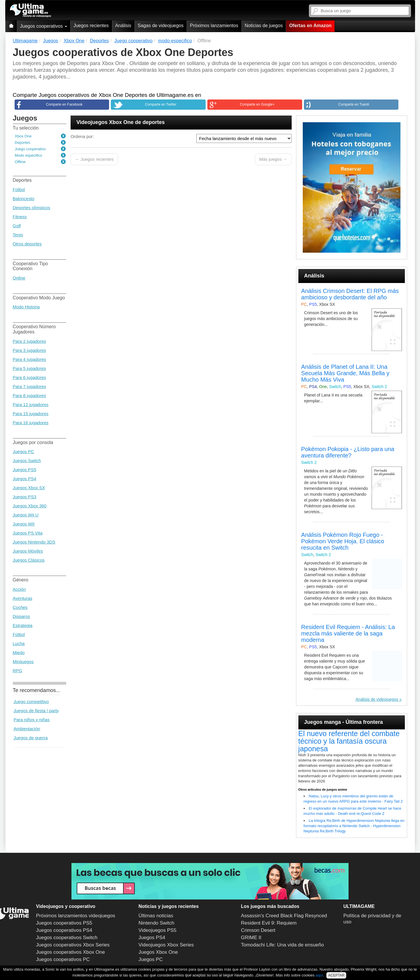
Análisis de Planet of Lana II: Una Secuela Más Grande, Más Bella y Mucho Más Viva (345, 373)
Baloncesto (24, 199)
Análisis (123, 26)
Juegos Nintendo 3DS (34, 542)
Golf (17, 226)
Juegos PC (23, 451)
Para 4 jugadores (29, 359)
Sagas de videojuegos (161, 26)
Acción (19, 589)
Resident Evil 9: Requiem (269, 923)
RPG (18, 671)
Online (19, 278)
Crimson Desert (258, 930)
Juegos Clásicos (29, 560)
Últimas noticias (156, 916)
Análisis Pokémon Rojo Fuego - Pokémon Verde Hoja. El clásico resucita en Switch (343, 541)
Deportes (23, 143)
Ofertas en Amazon (310, 26)
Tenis (18, 235)
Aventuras (23, 598)
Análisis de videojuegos (377, 699)
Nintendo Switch (156, 923)
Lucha (19, 643)
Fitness (20, 217)
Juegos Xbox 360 (30, 506)
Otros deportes (27, 244)
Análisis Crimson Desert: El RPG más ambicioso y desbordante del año (350, 294)
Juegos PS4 (25, 479)
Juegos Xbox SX (29, 488)
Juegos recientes (91, 26)
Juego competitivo (31, 702)
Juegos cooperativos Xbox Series (73, 945)
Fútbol (19, 189)
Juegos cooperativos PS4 (64, 930)
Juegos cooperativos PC (63, 959)
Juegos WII (24, 524)
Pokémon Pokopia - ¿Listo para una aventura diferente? (348, 452)
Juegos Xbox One (158, 952)
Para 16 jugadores (31, 423)
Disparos (21, 616)
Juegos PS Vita (28, 533)
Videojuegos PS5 (157, 930)
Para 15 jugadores (31, 414)
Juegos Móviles (28, 551)
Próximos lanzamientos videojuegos (76, 916)
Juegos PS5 (25, 470)
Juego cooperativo (30, 149)
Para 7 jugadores (29, 386)
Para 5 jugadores (29, 368)
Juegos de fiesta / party (36, 711)
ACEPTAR (336, 975)
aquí (319, 975)
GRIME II (251, 938)
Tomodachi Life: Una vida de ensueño (282, 945)
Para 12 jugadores (31, 405)
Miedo (19, 653)
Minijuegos (23, 662)
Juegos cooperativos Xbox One (71, 952)
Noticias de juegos (264, 26)
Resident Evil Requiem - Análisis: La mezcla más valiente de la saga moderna (348, 633)
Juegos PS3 (25, 497)
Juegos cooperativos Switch (67, 938)
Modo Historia (26, 307)
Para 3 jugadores (29, 350)
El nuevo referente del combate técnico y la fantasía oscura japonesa (349, 741)
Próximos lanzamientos (214, 26)
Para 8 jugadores (29, 395)
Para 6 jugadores (29, 377)
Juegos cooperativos (44, 26)
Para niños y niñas (32, 720)
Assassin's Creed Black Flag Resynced (284, 916)
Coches (20, 607)
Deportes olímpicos (32, 208)
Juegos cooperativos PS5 (64, 923)
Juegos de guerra (31, 738)
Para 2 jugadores (29, 341)
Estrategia (23, 625)
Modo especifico (29, 155)
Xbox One (23, 136)
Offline (20, 162)
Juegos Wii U (26, 515)
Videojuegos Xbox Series (166, 945)
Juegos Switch (27, 461)
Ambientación (27, 729)
